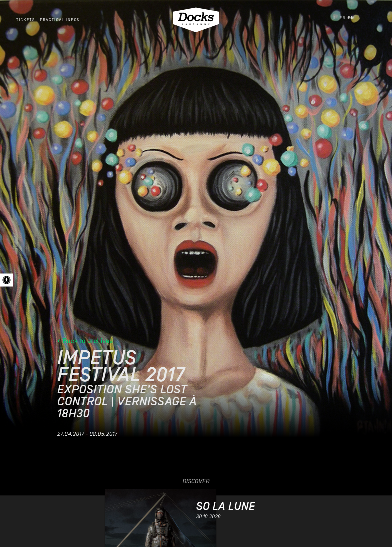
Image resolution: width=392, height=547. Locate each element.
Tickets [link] (26, 20)
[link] (6, 280)
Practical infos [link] (60, 20)
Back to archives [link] (85, 341)
